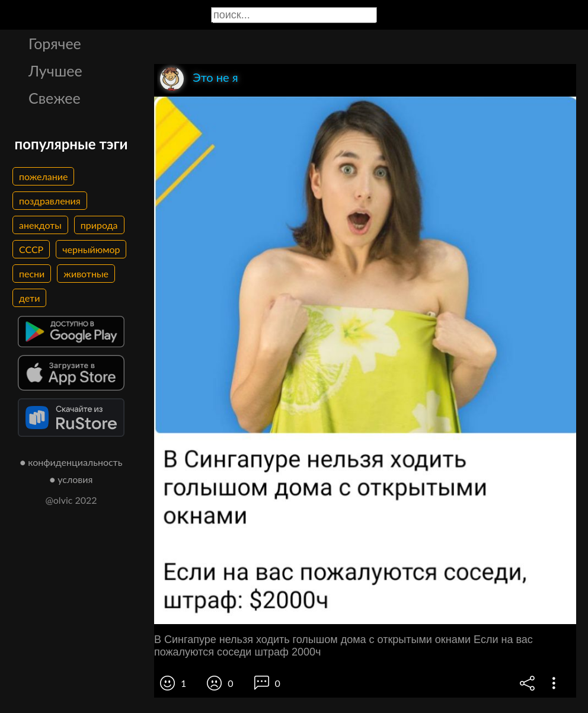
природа (99, 225)
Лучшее (55, 71)
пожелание (43, 176)
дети (29, 298)
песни (32, 274)
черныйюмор (91, 249)
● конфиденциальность (71, 462)
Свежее (55, 98)
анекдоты (40, 225)
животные (86, 274)
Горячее (55, 43)
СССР (31, 249)
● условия (71, 479)
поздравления (50, 201)
